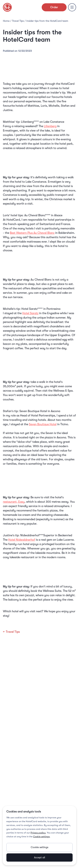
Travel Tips (18, 21)
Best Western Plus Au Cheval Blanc (32, 233)
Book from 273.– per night (39, 403)
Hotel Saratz (30, 313)
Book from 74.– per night (39, 527)
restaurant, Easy (14, 502)
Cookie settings (41, 836)
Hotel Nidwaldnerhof (22, 540)
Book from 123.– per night (39, 207)
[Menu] (72, 7)
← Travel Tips (11, 632)
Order (54, 7)
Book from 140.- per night (39, 603)
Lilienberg (50, 126)
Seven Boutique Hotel (43, 424)
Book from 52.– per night (39, 301)
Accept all (39, 857)
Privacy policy (38, 833)
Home (6, 21)
